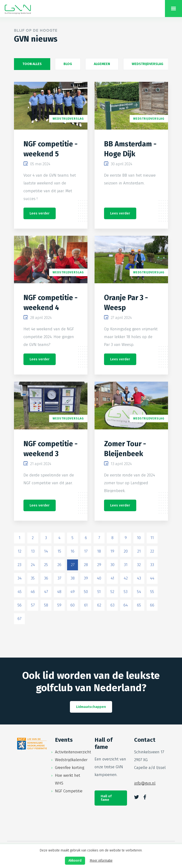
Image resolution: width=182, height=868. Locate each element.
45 (20, 592)
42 (126, 578)
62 (99, 605)
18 (99, 551)
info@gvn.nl (145, 783)
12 (20, 551)
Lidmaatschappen (91, 707)
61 (86, 605)
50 (86, 592)
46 (33, 592)
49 (73, 592)
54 (139, 592)
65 (139, 605)
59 (59, 605)
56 (20, 605)
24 (33, 565)
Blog (68, 64)
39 (86, 578)
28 (86, 565)
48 (59, 592)
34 (20, 578)
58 (46, 605)
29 (99, 565)
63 (112, 605)
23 (19, 565)
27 (73, 565)
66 (152, 605)
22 (152, 551)
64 (126, 605)
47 (46, 592)
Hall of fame (106, 798)
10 (139, 538)
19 (112, 551)
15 (59, 551)
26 (59, 565)
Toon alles (32, 64)
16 (73, 551)
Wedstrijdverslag (148, 64)
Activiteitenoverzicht (73, 752)
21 (139, 551)
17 (86, 551)
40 (99, 578)
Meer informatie (101, 861)
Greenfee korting (70, 768)
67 (19, 619)
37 (59, 578)
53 (126, 592)
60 (73, 605)
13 (33, 551)
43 (139, 578)
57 (33, 605)
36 (46, 578)
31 (126, 565)
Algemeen (102, 64)
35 (33, 578)
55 (152, 592)
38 (73, 578)
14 (46, 551)
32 (139, 565)
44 (152, 578)
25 (46, 565)
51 (99, 592)
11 (152, 538)
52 (112, 592)
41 (112, 578)
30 (112, 565)
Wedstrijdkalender (71, 760)
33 (152, 565)
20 (126, 551)
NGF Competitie (69, 791)
